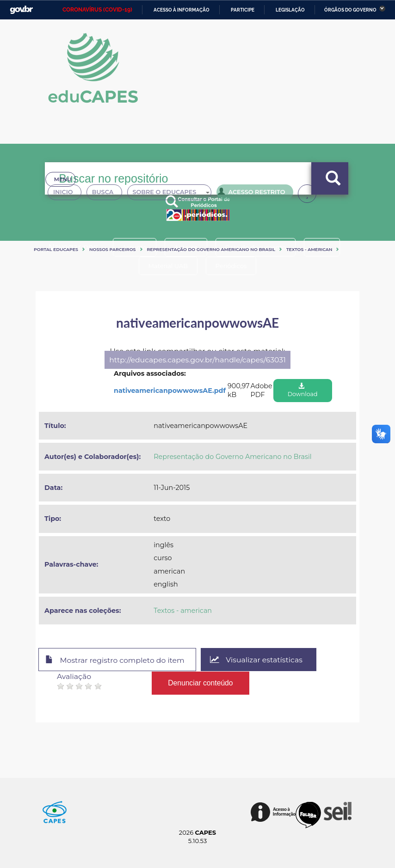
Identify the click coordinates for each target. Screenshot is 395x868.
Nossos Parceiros (113, 249)
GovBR (21, 10)
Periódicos (231, 266)
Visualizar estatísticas (257, 660)
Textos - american (309, 249)
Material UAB (168, 266)
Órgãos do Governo (350, 10)
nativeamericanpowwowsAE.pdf (170, 391)
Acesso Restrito (258, 193)
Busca (108, 194)
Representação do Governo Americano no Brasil (211, 249)
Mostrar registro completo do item (115, 660)
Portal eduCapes (56, 249)
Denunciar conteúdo (201, 682)
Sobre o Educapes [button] (177, 194)
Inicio (66, 194)
